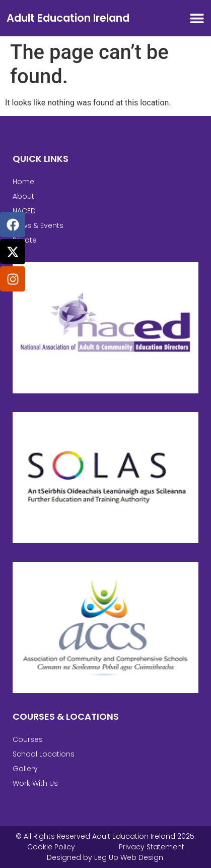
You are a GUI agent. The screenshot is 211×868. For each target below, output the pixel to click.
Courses (28, 739)
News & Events (38, 225)
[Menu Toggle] (197, 18)
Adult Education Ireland (68, 18)
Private (25, 240)
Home (23, 182)
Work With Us (35, 783)
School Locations (44, 754)
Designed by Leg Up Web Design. (106, 857)
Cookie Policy (51, 847)
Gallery (25, 769)
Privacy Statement (152, 847)
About (23, 196)
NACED (24, 211)
